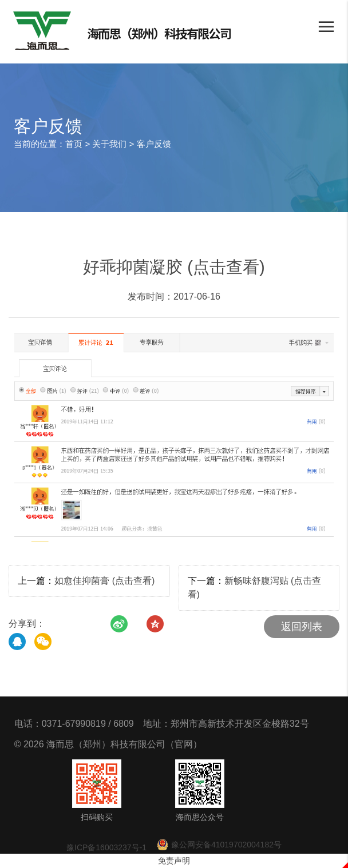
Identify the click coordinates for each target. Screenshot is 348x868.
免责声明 (174, 861)
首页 (74, 144)
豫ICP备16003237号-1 (106, 847)
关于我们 (109, 144)
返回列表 (302, 627)
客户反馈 (154, 144)
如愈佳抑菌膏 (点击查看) (104, 581)
